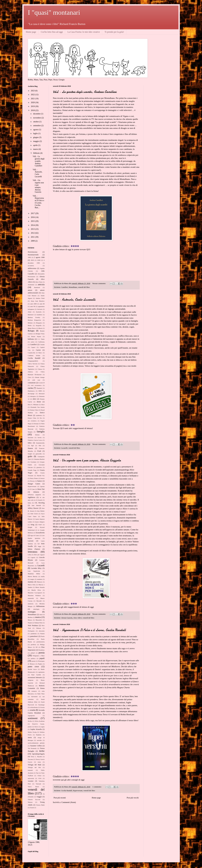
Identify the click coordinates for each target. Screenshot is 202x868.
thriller (42, 751)
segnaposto (31, 716)
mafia (43, 576)
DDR (40, 391)
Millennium (40, 606)
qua (59, 607)
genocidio (39, 454)
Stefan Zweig (32, 732)
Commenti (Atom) (69, 802)
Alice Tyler (39, 282)
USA (40, 778)
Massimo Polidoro (34, 595)
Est (41, 418)
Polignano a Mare (39, 656)
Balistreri (31, 315)
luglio (36, 133)
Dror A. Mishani (33, 405)
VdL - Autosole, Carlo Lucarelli (74, 300)
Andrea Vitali (40, 298)
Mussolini (39, 620)
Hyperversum (78, 791)
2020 (33, 102)
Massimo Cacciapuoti (35, 593)
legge (40, 546)
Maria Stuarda (40, 587)
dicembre (37, 114)
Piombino (42, 650)
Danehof (39, 388)
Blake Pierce (32, 328)
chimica (30, 372)
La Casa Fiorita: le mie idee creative (84, 32)
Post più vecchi (133, 798)
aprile (36, 145)
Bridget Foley (40, 334)
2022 (33, 95)
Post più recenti (60, 798)
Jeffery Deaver (33, 508)
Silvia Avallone (40, 721)
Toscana (30, 759)
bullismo (31, 339)
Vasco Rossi (33, 787)
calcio (33, 342)
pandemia (34, 634)
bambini (40, 315)
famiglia (41, 432)
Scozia (43, 707)
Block (40, 328)
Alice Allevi (77, 618)
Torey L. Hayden (36, 757)
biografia (39, 325)
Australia (39, 312)
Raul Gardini (36, 675)
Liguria (33, 557)
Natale (30, 623)
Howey (32, 481)
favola (40, 437)
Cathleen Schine (34, 355)
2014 (33, 225)
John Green (34, 514)
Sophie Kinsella (36, 729)
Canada (42, 345)
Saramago (41, 705)
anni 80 (42, 304)
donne (39, 402)
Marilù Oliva (36, 590)
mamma (31, 582)
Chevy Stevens (33, 364)
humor (40, 481)
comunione (32, 383)
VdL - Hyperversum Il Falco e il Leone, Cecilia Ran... (38, 202)
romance (34, 691)
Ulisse (39, 776)
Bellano (30, 323)
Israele (40, 500)
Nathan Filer (38, 623)
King (32, 525)
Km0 (40, 525)
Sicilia (30, 721)
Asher (30, 312)
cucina (30, 388)
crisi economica (36, 385)
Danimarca (31, 391)
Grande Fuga (32, 470)
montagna (32, 612)
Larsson (31, 541)
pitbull (33, 653)
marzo (36, 149)
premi (33, 661)
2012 (33, 233)
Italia (29, 503)
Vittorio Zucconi (34, 799)
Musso (30, 620)
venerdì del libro (84, 287)
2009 (33, 241)
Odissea (39, 628)
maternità (31, 598)
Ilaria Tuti (41, 489)
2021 (33, 99)
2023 (33, 91)
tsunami (30, 770)
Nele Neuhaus (33, 625)
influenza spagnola (34, 495)
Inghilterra (32, 497)
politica (33, 658)
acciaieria (31, 266)
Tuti (37, 773)
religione (31, 680)
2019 (33, 106)
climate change (40, 377)
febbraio (37, 153)
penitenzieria (41, 642)
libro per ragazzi (39, 555)
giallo (30, 456)
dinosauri (42, 394)
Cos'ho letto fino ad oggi (52, 32)
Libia (30, 555)
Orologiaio (31, 631)
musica (38, 617)
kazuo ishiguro (40, 522)
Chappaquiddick (33, 361)
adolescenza (32, 268)
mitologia (36, 609)
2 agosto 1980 (39, 257)
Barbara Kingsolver (35, 320)
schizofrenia (34, 707)
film (40, 446)
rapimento (41, 672)
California (41, 342)
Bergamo (39, 323)
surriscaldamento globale (36, 743)
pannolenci (34, 636)
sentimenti (33, 718)
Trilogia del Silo (34, 767)
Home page (31, 32)
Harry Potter (34, 478)
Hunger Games (34, 484)
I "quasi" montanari (54, 12)
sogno (43, 727)
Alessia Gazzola (67, 618)
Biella (30, 325)
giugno (36, 137)
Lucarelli (64, 448)
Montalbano (73, 287)
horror (43, 478)
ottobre (36, 122)
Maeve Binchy (33, 576)
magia (32, 579)
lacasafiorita (40, 533)
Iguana (42, 486)
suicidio (39, 740)
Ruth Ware (41, 694)
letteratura (33, 552)
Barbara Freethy (34, 317)
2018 (33, 110)
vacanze (31, 781)
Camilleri (65, 287)
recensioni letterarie (35, 677)
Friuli (39, 451)
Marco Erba (32, 585)
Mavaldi (39, 601)
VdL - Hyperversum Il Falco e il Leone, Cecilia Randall (89, 630)
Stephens (39, 735)
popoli (42, 658)
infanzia (36, 492)
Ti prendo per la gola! (114, 32)
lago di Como (35, 535)
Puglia (40, 664)
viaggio (39, 797)
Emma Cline (34, 410)
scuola (33, 710)
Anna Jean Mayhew (38, 301)
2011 (33, 237)
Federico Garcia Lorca (35, 440)
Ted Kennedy (32, 748)
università (31, 778)
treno (39, 762)
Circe (30, 377)
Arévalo (40, 309)
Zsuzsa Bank (40, 805)
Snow (36, 727)
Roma (42, 688)
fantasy (37, 435)
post (92, 473)
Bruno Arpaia (36, 336)
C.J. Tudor (41, 339)
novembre (37, 118)
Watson (30, 802)
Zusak (32, 808)
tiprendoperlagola (38, 754)
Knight (30, 527)
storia (30, 738)
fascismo (31, 437)
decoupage (31, 394)
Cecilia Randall (67, 791)
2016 (33, 217)
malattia (40, 579)
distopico (33, 396)
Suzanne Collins (36, 746)
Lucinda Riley (36, 568)
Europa (36, 424)
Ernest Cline (32, 418)
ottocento (42, 631)
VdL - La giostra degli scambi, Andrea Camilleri (85, 92)
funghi (30, 454)
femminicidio (40, 443)
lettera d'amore (34, 549)
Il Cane (32, 489)
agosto (36, 130)
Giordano (33, 462)
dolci (35, 399)
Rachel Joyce (32, 669)
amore (30, 290)
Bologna (31, 331)
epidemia (39, 415)
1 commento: (97, 787)
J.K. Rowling (40, 503)
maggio (36, 141)
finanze (30, 448)
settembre (37, 126)
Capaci (33, 347)
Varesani (39, 784)
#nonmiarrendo (33, 255)
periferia (33, 645)
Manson (39, 582)
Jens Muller (41, 511)
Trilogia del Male (35, 765)
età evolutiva (32, 421)
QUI (88, 249)
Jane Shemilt (36, 505)
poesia (42, 653)
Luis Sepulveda (34, 571)
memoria (31, 604)
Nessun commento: (99, 283)
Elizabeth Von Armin (38, 407)
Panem (42, 634)
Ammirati (37, 287)
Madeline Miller (34, 574)
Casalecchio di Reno (35, 353)
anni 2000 (33, 304)
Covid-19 (42, 383)
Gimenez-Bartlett (39, 459)
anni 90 (33, 306)
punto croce (33, 667)
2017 (33, 213)
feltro (30, 443)
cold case (36, 380)
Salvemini (34, 697)
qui (61, 651)
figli (32, 446)
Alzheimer (31, 285)
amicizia (41, 285)
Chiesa (40, 369)
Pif (37, 647)
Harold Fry (41, 476)
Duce (43, 405)
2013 (33, 229)
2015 (33, 221)
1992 (29, 257)
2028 (39, 260)
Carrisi (38, 350)
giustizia (39, 467)
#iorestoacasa (33, 252)
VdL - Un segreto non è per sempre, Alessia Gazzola (87, 460)
